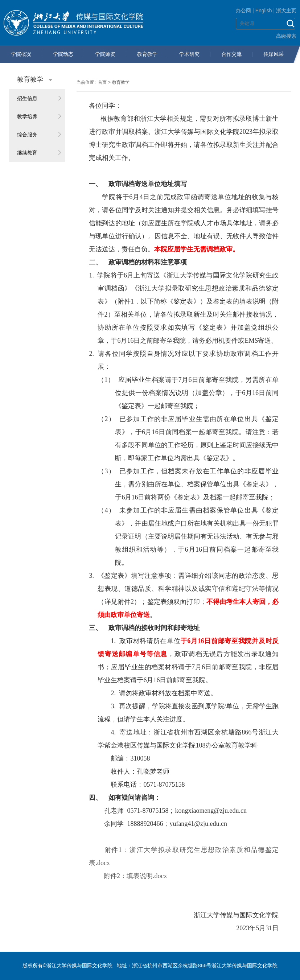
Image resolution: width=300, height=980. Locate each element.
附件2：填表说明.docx (135, 876)
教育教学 (147, 54)
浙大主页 (286, 11)
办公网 (243, 11)
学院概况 (21, 54)
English (264, 11)
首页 (102, 82)
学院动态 (63, 54)
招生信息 (27, 98)
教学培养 (27, 116)
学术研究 (189, 54)
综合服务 (27, 135)
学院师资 (105, 54)
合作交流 (231, 54)
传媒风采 (274, 54)
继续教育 (27, 153)
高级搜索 (286, 36)
